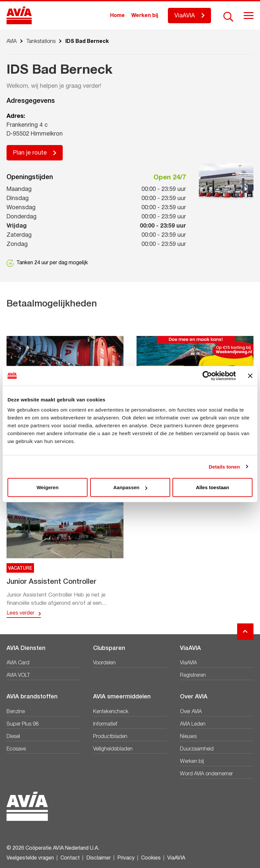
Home (117, 16)
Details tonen (224, 466)
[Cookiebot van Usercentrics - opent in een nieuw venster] (207, 376)
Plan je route (30, 153)
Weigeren (48, 487)
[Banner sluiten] (250, 376)
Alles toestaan (213, 487)
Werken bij (145, 16)
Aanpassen (130, 487)
